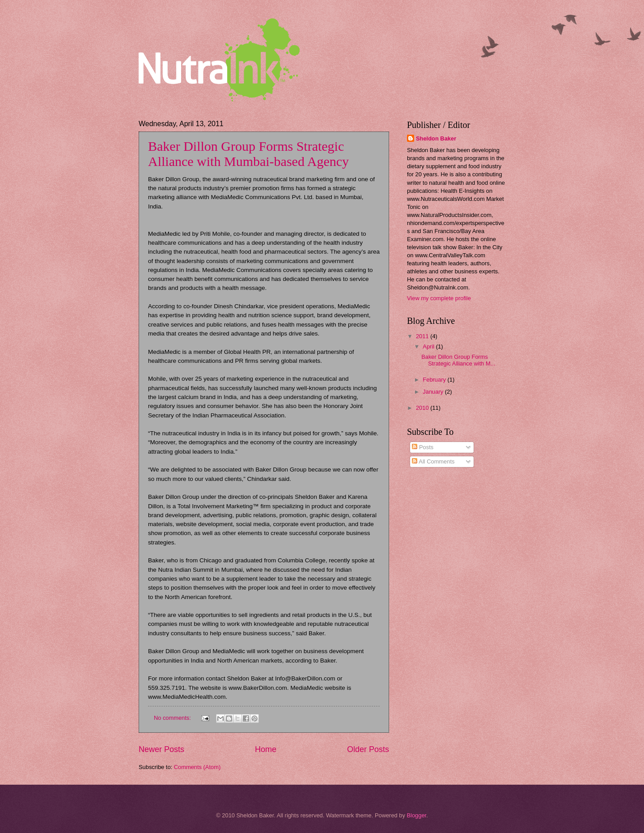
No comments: (173, 718)
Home (266, 749)
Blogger (416, 815)
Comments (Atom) (197, 767)
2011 (423, 336)
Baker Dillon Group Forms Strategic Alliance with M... (458, 360)
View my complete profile (439, 298)
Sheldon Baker (436, 138)
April (429, 346)
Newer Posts (161, 749)
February (435, 380)
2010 (423, 408)
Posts (423, 447)
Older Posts (368, 749)
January (434, 392)
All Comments (433, 461)
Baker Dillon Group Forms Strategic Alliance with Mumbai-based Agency (248, 154)
